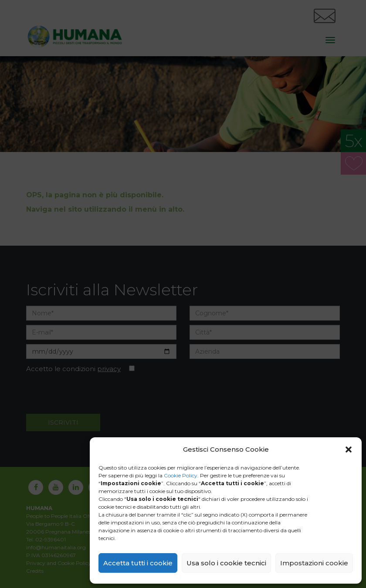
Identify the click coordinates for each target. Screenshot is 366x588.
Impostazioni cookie (314, 563)
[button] (349, 449)
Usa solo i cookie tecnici (226, 563)
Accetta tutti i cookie (138, 563)
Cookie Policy (181, 475)
